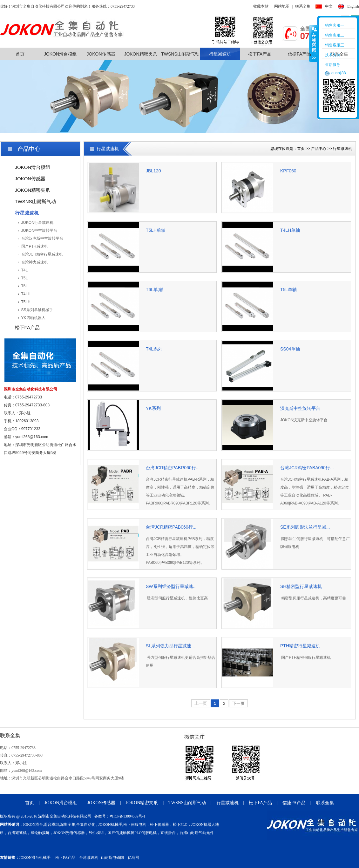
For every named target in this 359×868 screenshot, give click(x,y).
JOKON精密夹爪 (140, 54)
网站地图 (282, 6)
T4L (25, 270)
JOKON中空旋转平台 (39, 230)
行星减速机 (220, 54)
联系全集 (303, 6)
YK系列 (153, 408)
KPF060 (288, 171)
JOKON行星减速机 (37, 223)
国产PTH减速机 (35, 246)
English (353, 6)
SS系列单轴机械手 (37, 310)
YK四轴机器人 (33, 318)
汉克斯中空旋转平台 (300, 408)
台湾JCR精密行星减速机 (42, 254)
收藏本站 (261, 6)
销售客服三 (335, 45)
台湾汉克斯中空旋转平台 (42, 238)
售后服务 (333, 65)
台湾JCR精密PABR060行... (173, 468)
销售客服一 (335, 25)
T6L (25, 286)
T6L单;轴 (155, 290)
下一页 (238, 703)
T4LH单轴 (290, 230)
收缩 (314, 43)
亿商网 (133, 858)
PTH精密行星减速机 (300, 646)
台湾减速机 (89, 858)
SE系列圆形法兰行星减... (305, 527)
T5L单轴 (288, 290)
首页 (20, 54)
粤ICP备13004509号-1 (128, 816)
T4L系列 (154, 349)
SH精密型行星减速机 (301, 586)
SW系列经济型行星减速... (171, 586)
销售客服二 (335, 35)
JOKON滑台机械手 (35, 858)
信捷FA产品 (299, 54)
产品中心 (319, 149)
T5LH (26, 302)
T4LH (26, 294)
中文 (329, 6)
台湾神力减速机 (35, 262)
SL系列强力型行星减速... (170, 646)
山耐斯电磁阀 (112, 858)
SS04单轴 (290, 349)
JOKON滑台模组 (60, 54)
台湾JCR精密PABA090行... (307, 468)
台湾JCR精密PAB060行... (171, 527)
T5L (25, 278)
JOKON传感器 (101, 54)
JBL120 (153, 171)
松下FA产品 (260, 54)
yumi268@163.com (32, 437)
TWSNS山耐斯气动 (180, 54)
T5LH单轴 (156, 230)
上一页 (201, 703)
